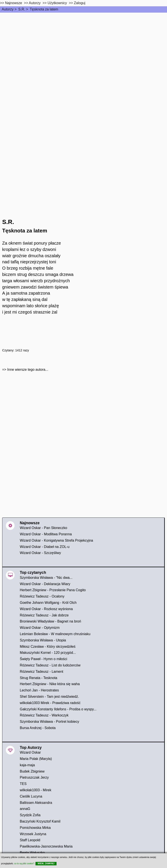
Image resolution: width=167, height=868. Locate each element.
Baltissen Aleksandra (36, 803)
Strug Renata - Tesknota (38, 678)
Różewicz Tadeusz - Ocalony (42, 596)
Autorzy (8, 9)
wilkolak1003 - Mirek (36, 790)
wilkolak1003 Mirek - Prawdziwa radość (50, 703)
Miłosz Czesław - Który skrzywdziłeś (48, 647)
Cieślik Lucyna (31, 796)
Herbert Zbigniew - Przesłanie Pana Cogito (53, 590)
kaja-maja (27, 765)
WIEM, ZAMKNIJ (46, 864)
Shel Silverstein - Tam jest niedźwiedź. (49, 697)
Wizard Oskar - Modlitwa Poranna (46, 534)
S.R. (22, 9)
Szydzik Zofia (30, 815)
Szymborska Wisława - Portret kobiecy (49, 722)
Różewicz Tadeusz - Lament (42, 672)
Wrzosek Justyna (33, 834)
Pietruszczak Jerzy (34, 777)
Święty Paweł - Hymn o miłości (43, 659)
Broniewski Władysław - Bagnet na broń (50, 621)
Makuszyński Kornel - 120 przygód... (48, 653)
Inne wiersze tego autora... (28, 370)
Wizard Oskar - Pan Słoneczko (43, 528)
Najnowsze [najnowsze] (13, 3)
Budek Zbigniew (32, 771)
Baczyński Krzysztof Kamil (40, 821)
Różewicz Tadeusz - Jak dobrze (44, 615)
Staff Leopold (30, 840)
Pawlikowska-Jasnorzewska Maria (46, 846)
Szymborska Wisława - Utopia (43, 640)
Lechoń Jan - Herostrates (39, 690)
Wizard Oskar (30, 752)
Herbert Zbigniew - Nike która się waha (50, 684)
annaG (25, 809)
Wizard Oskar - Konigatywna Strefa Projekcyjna (56, 540)
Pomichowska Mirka (35, 828)
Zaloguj (80, 3)
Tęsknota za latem (44, 9)
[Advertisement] (83, 45)
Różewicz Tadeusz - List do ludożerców (50, 665)
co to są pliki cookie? (24, 864)
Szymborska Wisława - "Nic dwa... (46, 578)
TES (23, 784)
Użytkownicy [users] (57, 3)
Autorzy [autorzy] (35, 3)
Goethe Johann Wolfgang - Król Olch (48, 603)
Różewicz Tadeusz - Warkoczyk (44, 715)
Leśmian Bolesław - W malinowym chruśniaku (55, 634)
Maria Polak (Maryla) (36, 759)
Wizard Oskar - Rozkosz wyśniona (46, 609)
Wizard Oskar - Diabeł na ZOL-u (45, 547)
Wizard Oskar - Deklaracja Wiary (45, 584)
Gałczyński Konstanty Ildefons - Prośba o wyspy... (58, 709)
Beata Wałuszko (32, 853)
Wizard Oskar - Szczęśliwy (40, 553)
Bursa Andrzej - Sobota (38, 728)
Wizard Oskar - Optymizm (40, 628)
